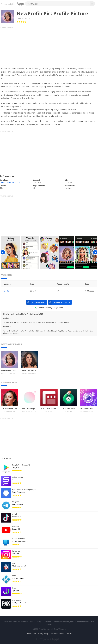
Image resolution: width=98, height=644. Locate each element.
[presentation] (3, 252)
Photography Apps (23, 18)
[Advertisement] (49, 47)
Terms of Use (31, 633)
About (62, 633)
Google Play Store (59, 302)
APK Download (36, 302)
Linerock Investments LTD (10, 182)
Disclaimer (54, 633)
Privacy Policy (43, 633)
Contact (69, 633)
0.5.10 (7, 291)
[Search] (93, 4)
